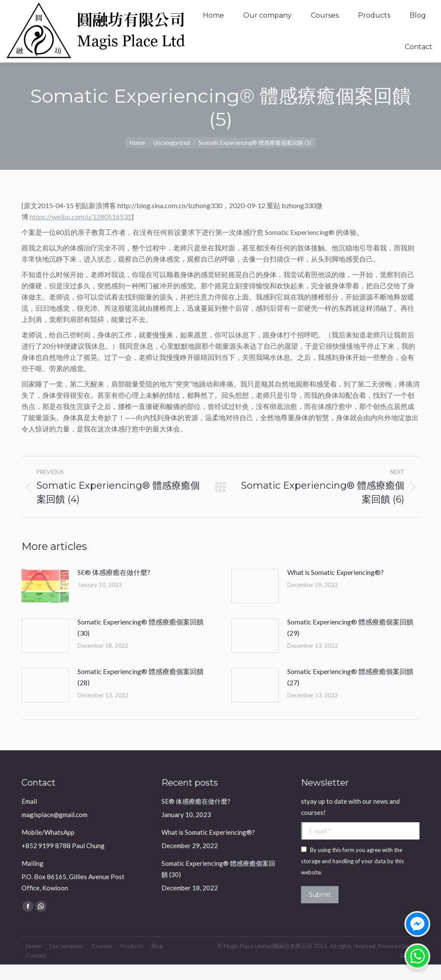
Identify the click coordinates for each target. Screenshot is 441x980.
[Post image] (45, 602)
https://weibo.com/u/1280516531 (81, 232)
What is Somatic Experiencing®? (335, 588)
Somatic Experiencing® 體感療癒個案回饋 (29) (350, 643)
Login (408, 8)
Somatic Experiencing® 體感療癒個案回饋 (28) (141, 692)
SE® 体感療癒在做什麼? (114, 588)
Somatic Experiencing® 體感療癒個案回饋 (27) (350, 692)
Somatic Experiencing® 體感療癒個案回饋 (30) (141, 643)
